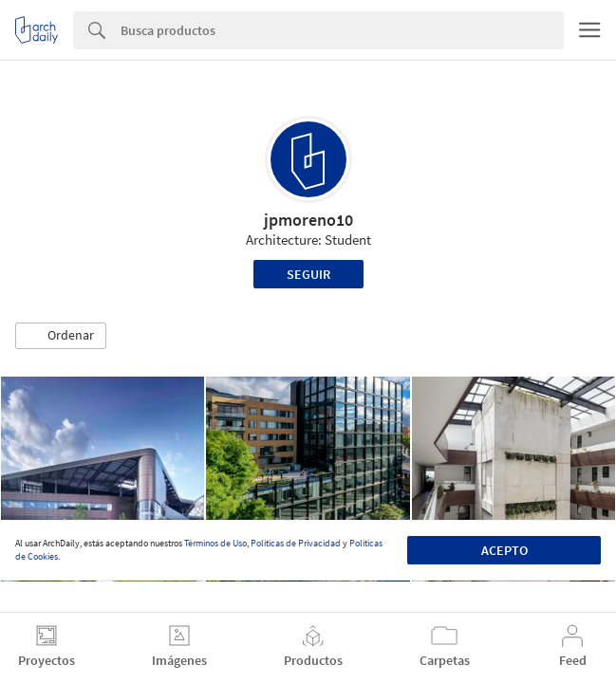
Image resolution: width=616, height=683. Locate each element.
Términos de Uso (215, 543)
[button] (61, 336)
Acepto (504, 550)
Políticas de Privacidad (296, 543)
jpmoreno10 (308, 220)
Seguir (308, 274)
